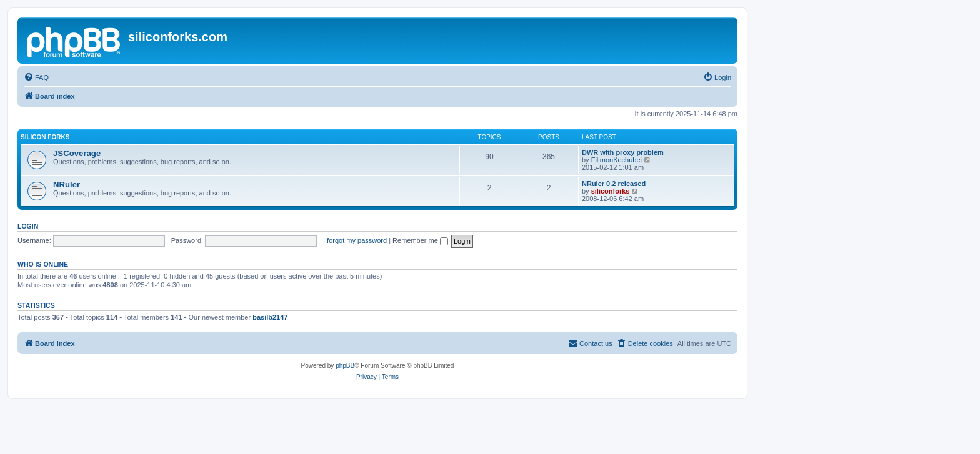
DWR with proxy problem (623, 152)
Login (28, 226)
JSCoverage (77, 153)
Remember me (420, 240)
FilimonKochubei (617, 160)
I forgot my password (355, 240)
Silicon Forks (45, 137)
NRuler (67, 185)
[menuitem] (36, 77)
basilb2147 (270, 317)
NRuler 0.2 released (614, 184)
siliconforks (611, 191)
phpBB (345, 366)
